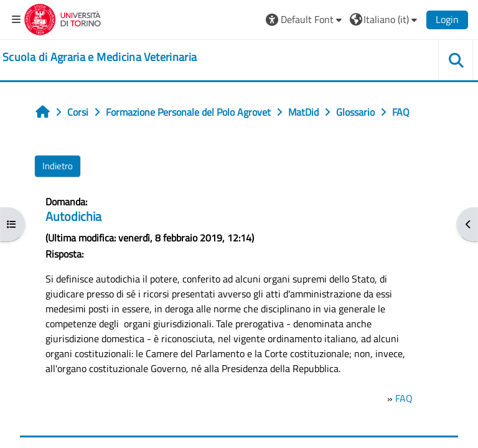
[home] (100, 57)
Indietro (58, 166)
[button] (305, 19)
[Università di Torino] (63, 18)
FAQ (404, 398)
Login (447, 19)
